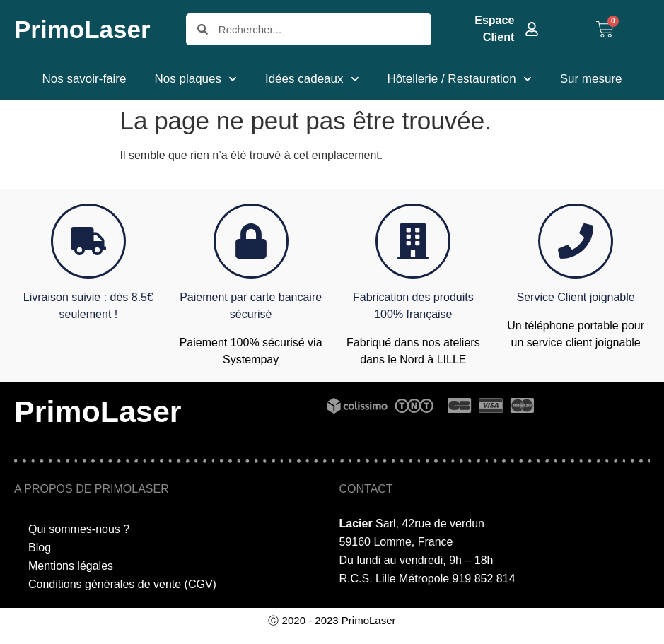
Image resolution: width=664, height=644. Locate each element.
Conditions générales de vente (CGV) (122, 584)
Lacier (356, 523)
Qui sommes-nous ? (79, 529)
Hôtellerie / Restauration (459, 79)
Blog (40, 548)
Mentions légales (71, 566)
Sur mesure (591, 79)
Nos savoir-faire (84, 79)
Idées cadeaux (312, 79)
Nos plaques (196, 79)
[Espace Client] (532, 29)
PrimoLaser (82, 29)
